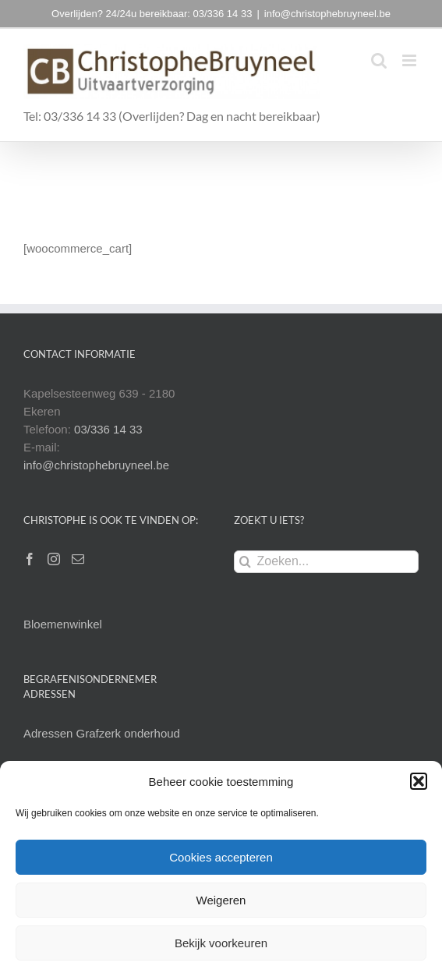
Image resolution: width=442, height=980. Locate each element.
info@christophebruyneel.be (327, 14)
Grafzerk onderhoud (128, 733)
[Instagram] (54, 559)
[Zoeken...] (327, 562)
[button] (419, 781)
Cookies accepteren (221, 857)
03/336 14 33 (108, 429)
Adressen (50, 733)
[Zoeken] (245, 562)
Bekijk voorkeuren (221, 943)
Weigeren (221, 900)
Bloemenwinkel (63, 624)
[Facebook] (30, 559)
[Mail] (78, 559)
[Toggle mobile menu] (410, 60)
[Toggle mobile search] (379, 60)
